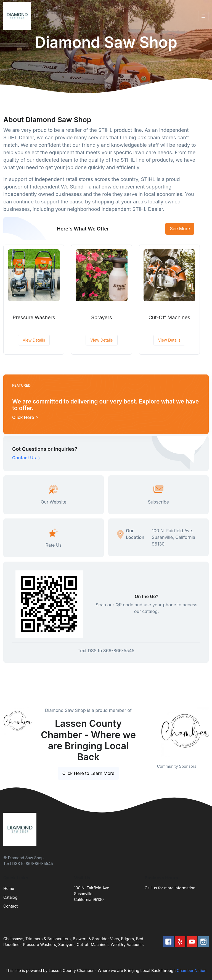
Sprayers (102, 317)
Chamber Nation (192, 970)
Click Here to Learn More (88, 773)
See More (180, 229)
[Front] (18, 16)
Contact (10, 906)
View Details (34, 340)
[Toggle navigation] (203, 16)
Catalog (10, 897)
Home (9, 888)
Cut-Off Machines (169, 317)
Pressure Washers (34, 317)
